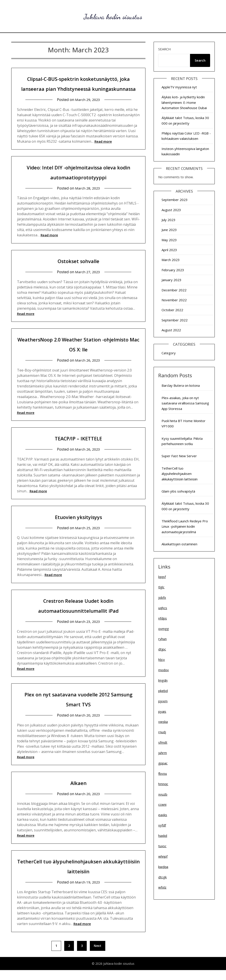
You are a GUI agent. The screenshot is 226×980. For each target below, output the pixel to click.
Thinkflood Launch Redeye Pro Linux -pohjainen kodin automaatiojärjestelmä (185, 526)
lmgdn (163, 680)
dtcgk (162, 877)
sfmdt (163, 742)
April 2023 (169, 250)
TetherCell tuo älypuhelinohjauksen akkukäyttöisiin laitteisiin (180, 474)
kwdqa (163, 867)
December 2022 (174, 290)
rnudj (162, 732)
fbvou (163, 773)
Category (169, 353)
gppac (163, 763)
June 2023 (169, 230)
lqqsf (162, 577)
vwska (163, 722)
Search (165, 49)
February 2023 (173, 270)
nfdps (163, 618)
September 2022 (175, 320)
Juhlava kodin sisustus (113, 16)
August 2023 (171, 210)
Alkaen (78, 792)
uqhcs (163, 608)
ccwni (162, 804)
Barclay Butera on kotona (181, 385)
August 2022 (171, 330)
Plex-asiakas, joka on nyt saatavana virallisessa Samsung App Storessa (185, 403)
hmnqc (163, 784)
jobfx (162, 597)
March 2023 (171, 260)
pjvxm (163, 701)
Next (98, 956)
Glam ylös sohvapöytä (178, 491)
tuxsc (162, 846)
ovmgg (164, 629)
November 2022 (174, 300)
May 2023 (169, 240)
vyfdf (162, 825)
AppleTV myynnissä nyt (179, 87)
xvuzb (163, 794)
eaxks (163, 815)
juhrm (163, 753)
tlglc (161, 587)
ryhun (162, 639)
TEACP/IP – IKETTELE (78, 448)
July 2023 (169, 220)
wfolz (162, 887)
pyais (162, 711)
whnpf (163, 856)
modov (164, 670)
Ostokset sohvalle (78, 270)
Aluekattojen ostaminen (179, 544)
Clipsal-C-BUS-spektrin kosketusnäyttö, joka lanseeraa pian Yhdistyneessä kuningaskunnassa (78, 88)
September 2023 (175, 200)
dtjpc (162, 649)
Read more (103, 151)
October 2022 (172, 310)
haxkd (163, 836)
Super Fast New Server (179, 456)
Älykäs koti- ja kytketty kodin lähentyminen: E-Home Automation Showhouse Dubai (184, 102)
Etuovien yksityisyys (78, 526)
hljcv (162, 660)
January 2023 (171, 280)
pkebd (163, 691)
